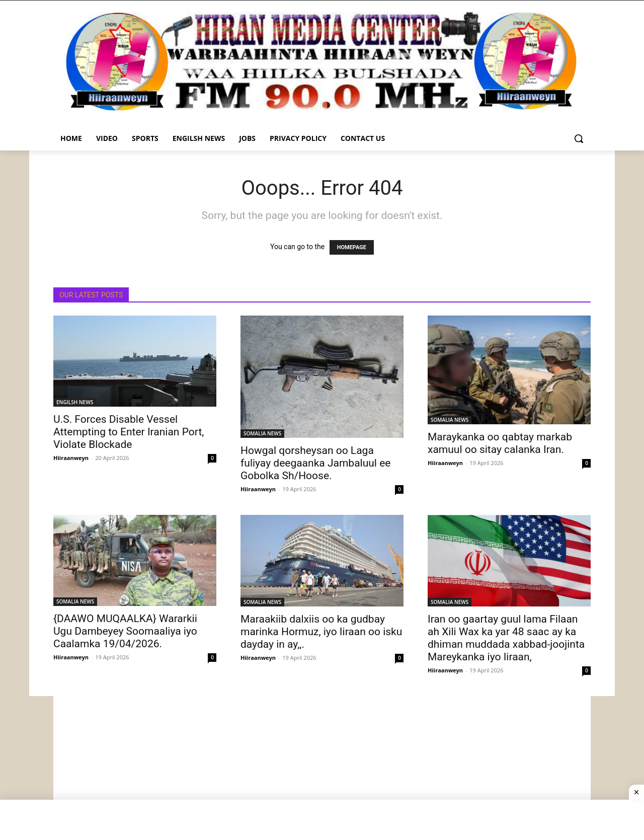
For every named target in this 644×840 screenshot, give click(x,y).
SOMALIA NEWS (262, 433)
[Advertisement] (322, 767)
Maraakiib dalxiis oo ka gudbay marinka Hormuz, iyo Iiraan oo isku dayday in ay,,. (321, 632)
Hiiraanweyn (71, 458)
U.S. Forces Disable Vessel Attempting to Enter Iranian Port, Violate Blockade (129, 432)
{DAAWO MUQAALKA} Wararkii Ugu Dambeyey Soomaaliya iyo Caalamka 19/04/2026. (125, 631)
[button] (579, 138)
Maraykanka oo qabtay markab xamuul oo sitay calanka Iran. (500, 443)
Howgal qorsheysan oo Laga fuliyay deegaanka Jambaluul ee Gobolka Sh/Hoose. (315, 463)
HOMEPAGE (352, 247)
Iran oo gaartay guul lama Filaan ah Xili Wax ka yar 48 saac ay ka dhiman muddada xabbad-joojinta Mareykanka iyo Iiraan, (506, 638)
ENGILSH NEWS (75, 402)
